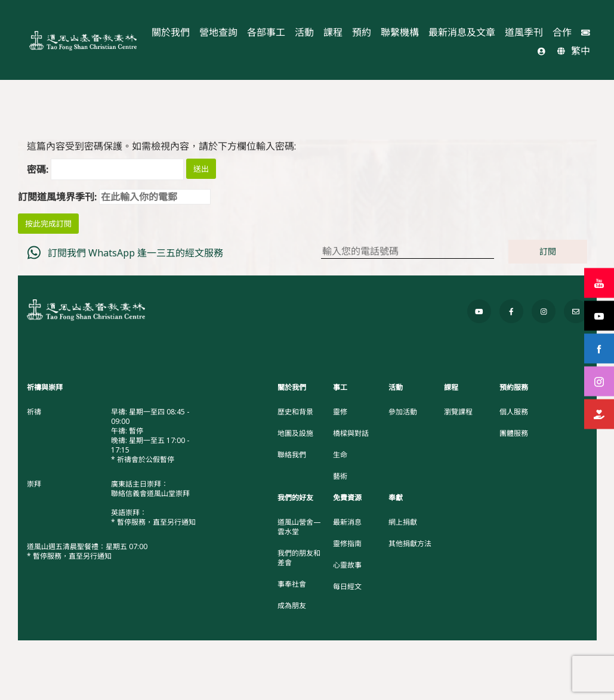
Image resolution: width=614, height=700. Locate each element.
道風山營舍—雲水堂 (299, 527)
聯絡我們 (292, 455)
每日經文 (347, 587)
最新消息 (347, 522)
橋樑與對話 (351, 433)
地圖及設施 (295, 433)
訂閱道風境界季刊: (114, 197)
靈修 (340, 412)
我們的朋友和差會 (299, 558)
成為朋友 (292, 606)
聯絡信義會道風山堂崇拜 (150, 493)
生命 (340, 455)
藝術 (340, 476)
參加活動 (403, 412)
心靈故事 (347, 565)
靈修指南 (347, 544)
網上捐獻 (403, 522)
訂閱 (548, 251)
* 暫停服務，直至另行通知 (153, 522)
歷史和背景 (295, 412)
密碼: (105, 169)
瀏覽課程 (458, 412)
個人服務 (514, 412)
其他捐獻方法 (410, 544)
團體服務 (514, 433)
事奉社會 (292, 584)
